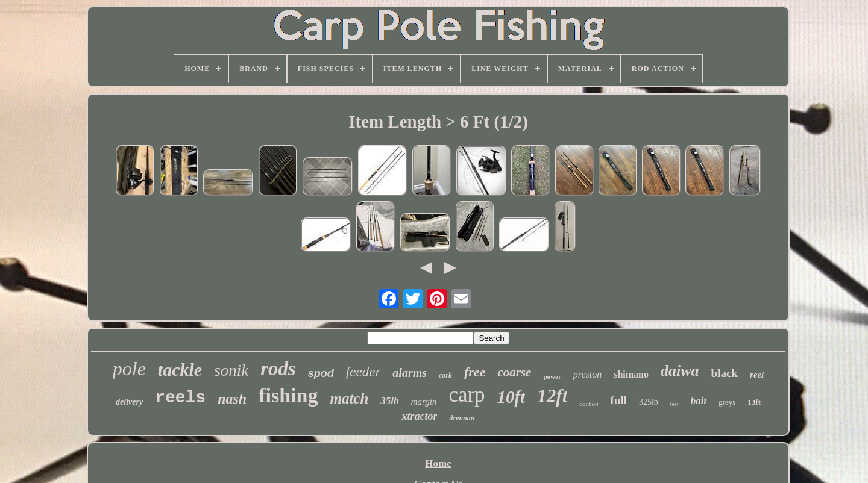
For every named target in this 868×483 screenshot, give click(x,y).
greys (727, 402)
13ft (754, 402)
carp (467, 395)
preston (587, 374)
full (618, 400)
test (675, 404)
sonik (231, 370)
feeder (363, 372)
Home (438, 463)
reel (757, 375)
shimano (631, 374)
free (475, 372)
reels (180, 398)
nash (232, 399)
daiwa (680, 371)
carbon (589, 404)
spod (321, 373)
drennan (462, 418)
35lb (389, 401)
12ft (552, 396)
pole (129, 369)
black (725, 373)
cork (445, 375)
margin (424, 402)
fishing (288, 395)
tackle (180, 369)
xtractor (419, 416)
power (552, 376)
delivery (129, 402)
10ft (511, 397)
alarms (410, 373)
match (349, 398)
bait (699, 401)
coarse (514, 372)
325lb (649, 402)
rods (278, 369)
